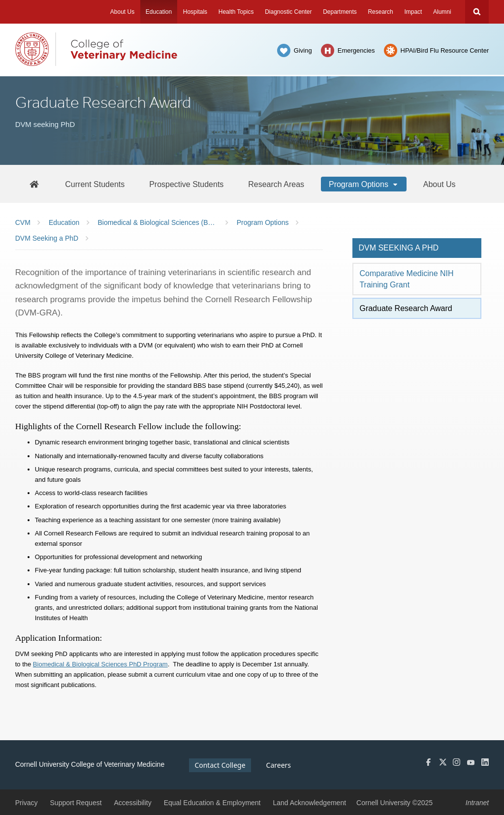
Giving (303, 50)
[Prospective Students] (186, 184)
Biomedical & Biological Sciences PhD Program (100, 664)
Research (380, 12)
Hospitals (195, 12)
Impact (413, 12)
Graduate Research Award (406, 308)
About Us (122, 12)
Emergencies (356, 50)
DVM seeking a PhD (398, 248)
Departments (340, 12)
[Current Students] (95, 184)
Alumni (442, 12)
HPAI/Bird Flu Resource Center (445, 50)
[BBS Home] (34, 184)
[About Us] (440, 184)
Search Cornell (477, 12)
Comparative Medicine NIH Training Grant (406, 279)
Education (159, 12)
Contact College (220, 765)
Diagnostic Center (288, 12)
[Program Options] (364, 184)
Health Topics (236, 12)
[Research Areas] (276, 184)
